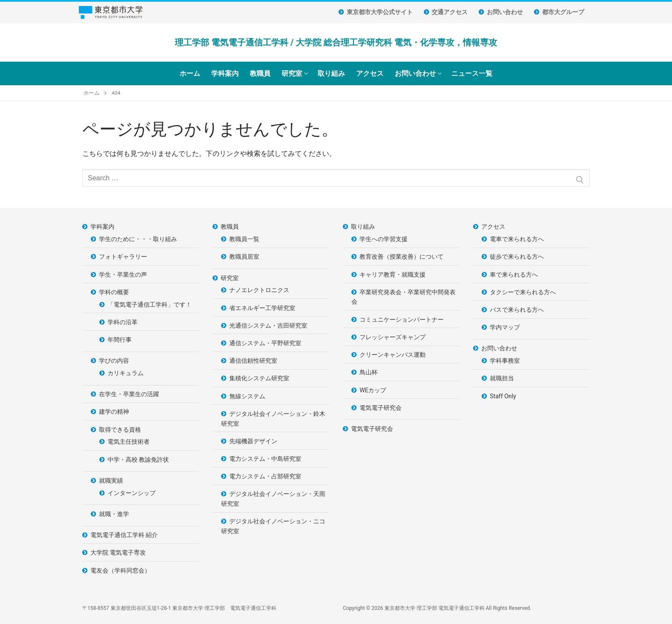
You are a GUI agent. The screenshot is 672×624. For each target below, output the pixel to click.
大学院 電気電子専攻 (118, 552)
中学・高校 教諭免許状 (138, 460)
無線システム (247, 396)
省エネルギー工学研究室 (262, 308)
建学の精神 (114, 412)
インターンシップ (132, 493)
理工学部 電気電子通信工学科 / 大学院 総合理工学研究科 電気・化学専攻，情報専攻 (336, 42)
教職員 (230, 227)
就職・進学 (114, 514)
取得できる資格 (121, 430)
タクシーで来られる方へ (523, 292)
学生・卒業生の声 (123, 275)
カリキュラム (126, 373)
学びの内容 (115, 361)
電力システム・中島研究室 (265, 459)
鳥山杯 (369, 372)
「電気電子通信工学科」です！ (150, 305)
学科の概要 (115, 292)
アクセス (494, 227)
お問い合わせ (500, 348)
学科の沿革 (123, 322)
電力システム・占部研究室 (265, 476)
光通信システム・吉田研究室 (268, 325)
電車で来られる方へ (517, 239)
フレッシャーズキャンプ (393, 337)
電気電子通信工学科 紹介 (124, 535)
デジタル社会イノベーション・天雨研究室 (273, 499)
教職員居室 (244, 257)
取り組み (364, 227)
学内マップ (505, 327)
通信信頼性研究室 (253, 361)
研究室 (230, 278)
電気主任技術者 (129, 442)
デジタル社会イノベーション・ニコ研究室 (273, 526)
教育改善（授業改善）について (402, 257)
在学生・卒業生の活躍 (129, 394)
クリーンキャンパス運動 (393, 355)
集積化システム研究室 (259, 378)
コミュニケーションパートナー (402, 319)
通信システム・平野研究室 (265, 343)
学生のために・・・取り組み (138, 239)
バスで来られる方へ (517, 310)
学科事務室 (505, 361)
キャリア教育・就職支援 (393, 275)
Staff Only (503, 396)
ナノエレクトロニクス (259, 290)
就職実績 (112, 481)
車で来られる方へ (514, 275)
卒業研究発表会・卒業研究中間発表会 (403, 297)
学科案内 (103, 227)
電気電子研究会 (381, 408)
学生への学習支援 (384, 239)
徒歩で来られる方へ (517, 257)
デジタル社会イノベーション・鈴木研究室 (273, 419)
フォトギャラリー (123, 257)
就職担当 (502, 378)
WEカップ (373, 390)
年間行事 (120, 340)
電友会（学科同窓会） (120, 570)
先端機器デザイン (253, 441)
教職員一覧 (244, 239)
